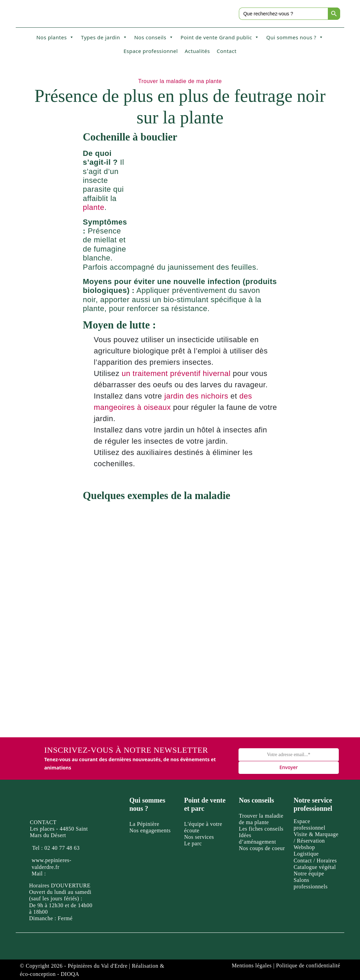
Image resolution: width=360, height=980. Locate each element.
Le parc (193, 843)
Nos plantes (55, 37)
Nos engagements (150, 830)
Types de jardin (104, 37)
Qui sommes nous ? (295, 37)
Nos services (199, 837)
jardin (174, 396)
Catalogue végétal (315, 867)
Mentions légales (252, 965)
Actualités (197, 51)
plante (94, 207)
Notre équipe (309, 874)
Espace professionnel (151, 51)
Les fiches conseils (261, 829)
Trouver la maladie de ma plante (180, 81)
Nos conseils (154, 37)
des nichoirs (207, 396)
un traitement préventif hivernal (176, 373)
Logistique (306, 854)
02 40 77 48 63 (62, 848)
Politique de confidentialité (308, 965)
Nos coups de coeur (262, 848)
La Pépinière (144, 824)
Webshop (304, 847)
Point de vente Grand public (220, 37)
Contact (227, 51)
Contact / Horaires (315, 861)
